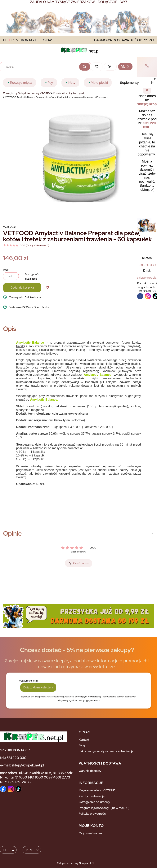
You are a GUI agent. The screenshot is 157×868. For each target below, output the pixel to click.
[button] (85, 67)
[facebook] (140, 296)
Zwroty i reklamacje (92, 796)
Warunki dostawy (90, 771)
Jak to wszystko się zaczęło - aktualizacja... (107, 751)
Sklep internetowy (74, 863)
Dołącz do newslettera (38, 687)
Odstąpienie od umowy (94, 802)
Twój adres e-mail (28, 681)
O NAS (48, 40)
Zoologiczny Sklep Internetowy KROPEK (27, 93)
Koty (56, 93)
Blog (82, 745)
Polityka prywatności (92, 814)
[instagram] (148, 296)
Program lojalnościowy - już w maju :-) (104, 808)
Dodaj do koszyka (22, 288)
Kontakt (84, 740)
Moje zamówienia (90, 833)
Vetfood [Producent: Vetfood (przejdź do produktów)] (9, 227)
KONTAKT (29, 40)
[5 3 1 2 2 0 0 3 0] (147, 265)
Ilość (6, 270)
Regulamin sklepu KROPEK (97, 790)
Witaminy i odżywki (73, 93)
